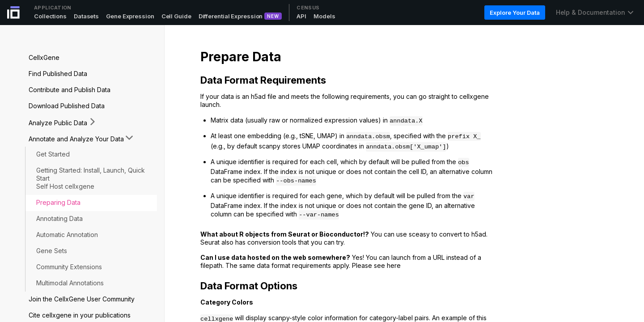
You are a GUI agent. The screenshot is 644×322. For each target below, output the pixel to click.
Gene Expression (130, 16)
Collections (50, 16)
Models (324, 16)
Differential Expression (231, 16)
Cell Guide (176, 16)
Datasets (86, 16)
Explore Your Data (515, 13)
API (301, 16)
